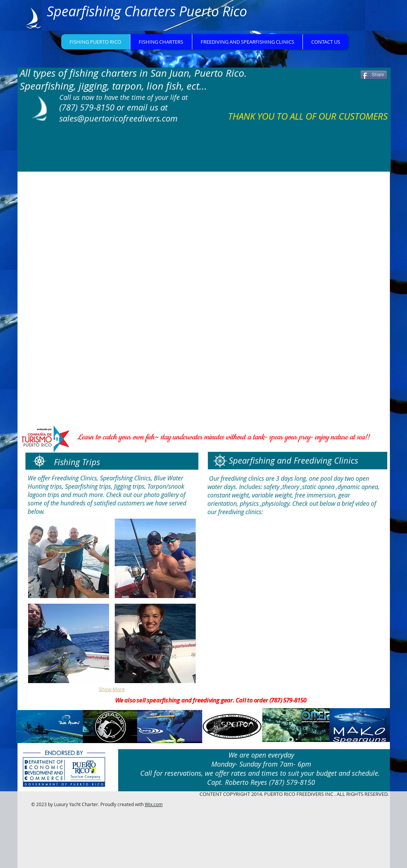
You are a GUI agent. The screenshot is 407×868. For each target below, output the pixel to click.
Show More (112, 689)
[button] (69, 558)
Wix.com (154, 804)
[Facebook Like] (316, 78)
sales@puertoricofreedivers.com (118, 118)
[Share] (374, 75)
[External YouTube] (296, 602)
